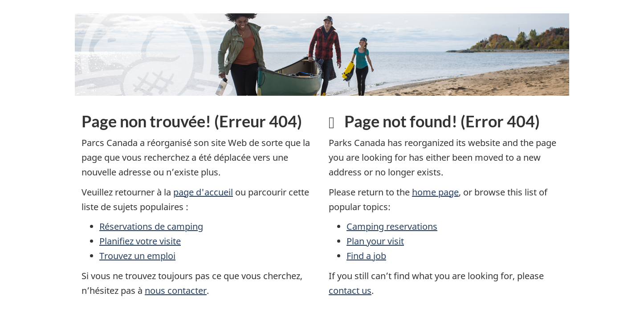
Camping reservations (392, 226)
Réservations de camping (151, 226)
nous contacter (176, 290)
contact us (350, 290)
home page (435, 192)
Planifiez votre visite (140, 241)
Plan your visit (375, 241)
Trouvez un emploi (137, 256)
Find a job (366, 256)
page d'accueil (203, 192)
